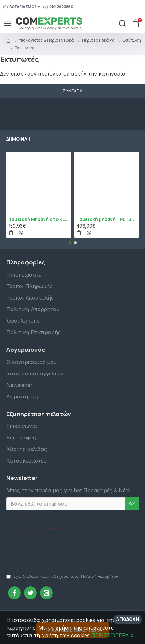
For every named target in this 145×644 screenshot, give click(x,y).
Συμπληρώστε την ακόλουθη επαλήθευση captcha (28, 534)
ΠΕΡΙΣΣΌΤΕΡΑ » (112, 635)
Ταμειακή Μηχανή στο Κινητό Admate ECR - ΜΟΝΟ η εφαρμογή (39, 219)
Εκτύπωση (132, 40)
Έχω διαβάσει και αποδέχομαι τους (63, 576)
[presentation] (51, 555)
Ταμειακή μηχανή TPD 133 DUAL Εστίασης (107, 219)
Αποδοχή (128, 619)
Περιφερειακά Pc (98, 40)
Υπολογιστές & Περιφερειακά (46, 40)
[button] (70, 243)
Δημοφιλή (18, 139)
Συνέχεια (73, 91)
